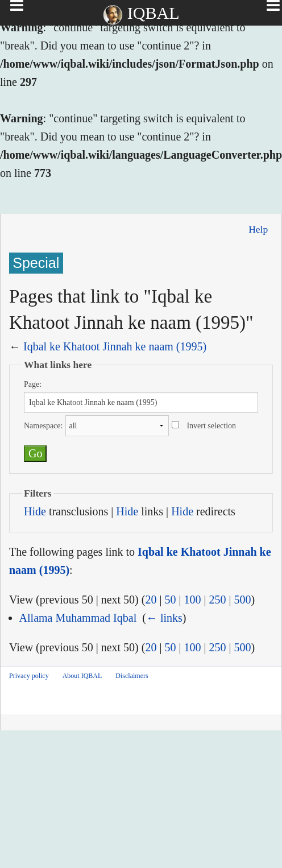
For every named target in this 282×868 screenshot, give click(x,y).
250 (217, 600)
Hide (35, 511)
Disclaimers (132, 676)
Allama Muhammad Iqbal (78, 618)
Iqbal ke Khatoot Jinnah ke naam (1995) (115, 346)
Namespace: (43, 426)
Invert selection (211, 426)
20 (151, 600)
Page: (33, 384)
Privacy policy (29, 676)
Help (258, 229)
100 (192, 600)
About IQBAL (82, 676)
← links (164, 618)
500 (242, 600)
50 (170, 600)
